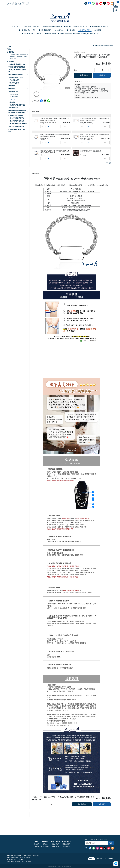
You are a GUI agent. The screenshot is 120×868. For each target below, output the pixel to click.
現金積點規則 (66, 844)
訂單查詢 (45, 844)
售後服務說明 (56, 846)
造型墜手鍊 (13, 99)
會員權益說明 (66, 842)
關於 (37, 842)
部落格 (37, 846)
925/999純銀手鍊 (14, 94)
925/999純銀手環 (14, 97)
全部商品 (45, 842)
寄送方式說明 (56, 844)
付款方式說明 (56, 842)
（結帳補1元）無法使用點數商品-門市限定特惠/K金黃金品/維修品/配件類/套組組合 (19, 57)
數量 (75, 70)
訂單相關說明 (45, 846)
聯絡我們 (37, 844)
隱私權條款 (66, 846)
